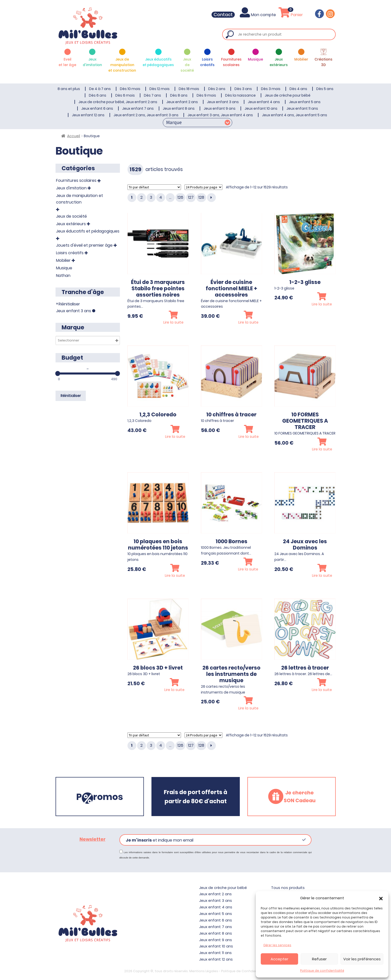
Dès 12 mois (160, 89)
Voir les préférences (362, 959)
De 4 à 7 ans (100, 89)
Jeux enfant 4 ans (264, 102)
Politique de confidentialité (322, 971)
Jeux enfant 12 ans (88, 115)
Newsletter (93, 839)
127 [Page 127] (191, 197)
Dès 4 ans (298, 89)
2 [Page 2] (141, 197)
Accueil (74, 136)
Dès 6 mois (125, 95)
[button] (381, 898)
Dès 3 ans (243, 89)
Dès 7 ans (152, 95)
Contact (227, 15)
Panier (292, 15)
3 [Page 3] (151, 197)
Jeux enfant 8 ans (179, 108)
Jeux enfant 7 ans (138, 108)
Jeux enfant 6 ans (97, 108)
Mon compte (261, 15)
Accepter (279, 959)
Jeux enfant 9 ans (220, 108)
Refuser (319, 959)
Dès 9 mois (206, 95)
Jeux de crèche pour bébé (288, 95)
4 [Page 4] (161, 197)
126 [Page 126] (180, 197)
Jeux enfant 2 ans (182, 102)
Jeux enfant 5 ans (305, 102)
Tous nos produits (288, 888)
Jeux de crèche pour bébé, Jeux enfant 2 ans (118, 102)
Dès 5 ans (325, 89)
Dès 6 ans (98, 95)
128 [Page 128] (201, 197)
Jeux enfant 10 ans (261, 108)
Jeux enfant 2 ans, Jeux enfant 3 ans (146, 115)
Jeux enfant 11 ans (302, 108)
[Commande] (154, 187)
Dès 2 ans (217, 89)
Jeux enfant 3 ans (223, 102)
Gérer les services (277, 945)
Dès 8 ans (179, 95)
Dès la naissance (240, 95)
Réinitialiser (69, 304)
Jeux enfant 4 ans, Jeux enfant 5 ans (295, 115)
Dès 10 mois (130, 89)
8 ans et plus (69, 89)
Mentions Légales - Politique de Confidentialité (228, 971)
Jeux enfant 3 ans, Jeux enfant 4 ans (220, 115)
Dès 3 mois (271, 89)
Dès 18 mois (189, 89)
